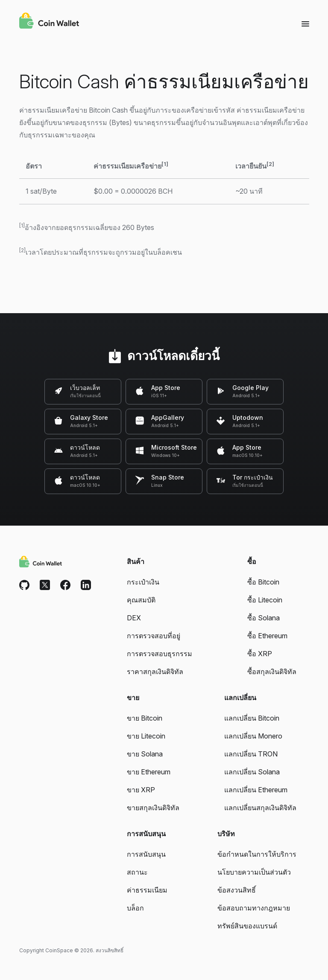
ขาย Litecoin (146, 736)
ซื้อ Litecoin (265, 600)
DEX (134, 618)
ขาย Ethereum (149, 772)
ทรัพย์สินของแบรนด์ (247, 926)
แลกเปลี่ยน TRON (251, 754)
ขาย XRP (141, 790)
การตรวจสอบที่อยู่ (154, 636)
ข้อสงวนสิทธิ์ (237, 890)
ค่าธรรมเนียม (147, 890)
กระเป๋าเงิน (143, 582)
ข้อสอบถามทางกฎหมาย (254, 908)
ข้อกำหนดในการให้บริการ (257, 854)
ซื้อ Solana (264, 618)
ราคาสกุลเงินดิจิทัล (155, 672)
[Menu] (305, 23)
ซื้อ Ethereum (267, 636)
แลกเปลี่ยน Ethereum (256, 790)
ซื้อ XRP (260, 654)
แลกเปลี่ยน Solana (252, 772)
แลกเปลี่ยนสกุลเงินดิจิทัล (260, 808)
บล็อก (135, 908)
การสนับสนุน (146, 854)
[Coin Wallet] (49, 22)
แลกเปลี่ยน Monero (253, 736)
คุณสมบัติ (141, 600)
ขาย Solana (145, 754)
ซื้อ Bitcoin (263, 582)
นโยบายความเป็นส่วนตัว (254, 872)
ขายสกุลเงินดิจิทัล (153, 808)
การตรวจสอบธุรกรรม (160, 654)
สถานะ (137, 872)
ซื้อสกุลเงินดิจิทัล (272, 672)
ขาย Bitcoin (145, 718)
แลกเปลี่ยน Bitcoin (252, 718)
